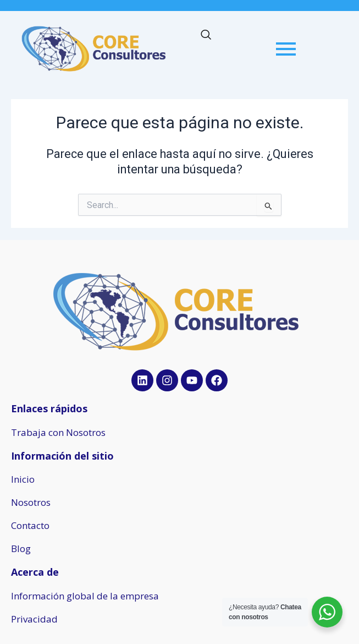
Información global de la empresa (85, 596)
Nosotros (31, 502)
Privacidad (34, 619)
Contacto (30, 525)
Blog (21, 549)
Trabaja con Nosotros (58, 432)
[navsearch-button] (206, 36)
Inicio (23, 479)
